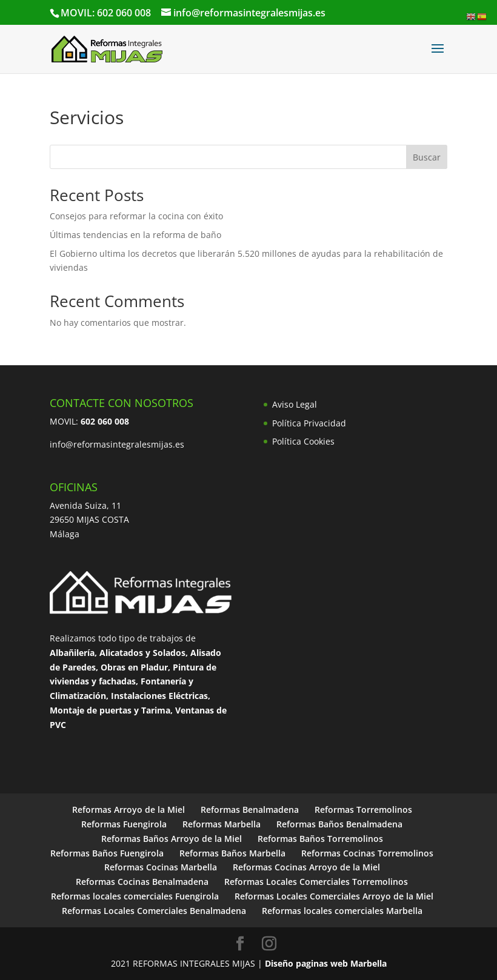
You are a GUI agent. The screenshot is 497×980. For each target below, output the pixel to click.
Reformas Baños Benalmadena (339, 824)
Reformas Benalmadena (250, 809)
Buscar (427, 157)
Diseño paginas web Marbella (326, 963)
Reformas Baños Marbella (232, 853)
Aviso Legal (295, 404)
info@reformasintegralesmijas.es (117, 444)
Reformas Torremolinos (363, 809)
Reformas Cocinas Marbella (161, 867)
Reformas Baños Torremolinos (320, 839)
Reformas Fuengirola (124, 824)
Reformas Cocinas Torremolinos (367, 853)
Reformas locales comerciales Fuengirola (135, 896)
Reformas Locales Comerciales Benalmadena (154, 911)
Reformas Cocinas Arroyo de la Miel (306, 867)
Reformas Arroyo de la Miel (128, 809)
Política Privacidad (309, 423)
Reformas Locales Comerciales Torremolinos (316, 882)
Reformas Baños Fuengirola (107, 853)
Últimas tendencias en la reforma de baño (135, 235)
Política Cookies (303, 441)
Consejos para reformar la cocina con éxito (136, 216)
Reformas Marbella (222, 824)
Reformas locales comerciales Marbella (342, 911)
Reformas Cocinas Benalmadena (142, 882)
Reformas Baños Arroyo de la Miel (172, 839)
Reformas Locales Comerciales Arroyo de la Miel (334, 896)
